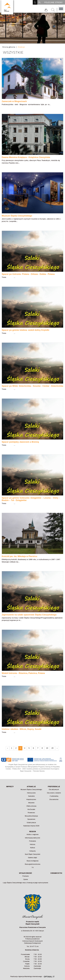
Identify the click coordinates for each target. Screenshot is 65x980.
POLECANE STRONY (53, 2)
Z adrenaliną (54, 796)
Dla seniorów (54, 799)
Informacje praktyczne (32, 838)
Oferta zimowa (31, 806)
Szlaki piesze (31, 823)
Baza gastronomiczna (33, 864)
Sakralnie (31, 796)
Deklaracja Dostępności (32, 943)
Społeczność (25, 873)
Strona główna (9, 47)
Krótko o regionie (33, 835)
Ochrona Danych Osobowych (32, 941)
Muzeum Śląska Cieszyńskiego (31, 790)
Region (33, 832)
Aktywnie (31, 803)
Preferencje (54, 787)
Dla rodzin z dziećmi (54, 793)
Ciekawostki (56, 873)
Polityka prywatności (32, 939)
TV (33, 868)
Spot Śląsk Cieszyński (33, 854)
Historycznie (31, 793)
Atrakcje (21, 47)
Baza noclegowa (33, 861)
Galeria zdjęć (32, 858)
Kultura (33, 848)
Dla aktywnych (54, 790)
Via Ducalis (31, 809)
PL (40, 2)
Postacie (26, 876)
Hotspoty (33, 851)
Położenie (32, 841)
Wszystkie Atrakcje (31, 816)
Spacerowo (31, 819)
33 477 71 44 (34, 946)
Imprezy (10, 787)
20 (52, 748)
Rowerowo (31, 813)
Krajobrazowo (31, 799)
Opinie (26, 879)
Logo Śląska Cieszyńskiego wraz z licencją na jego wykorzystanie (25, 883)
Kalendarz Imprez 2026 (31, 826)
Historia (32, 844)
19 (47, 748)
